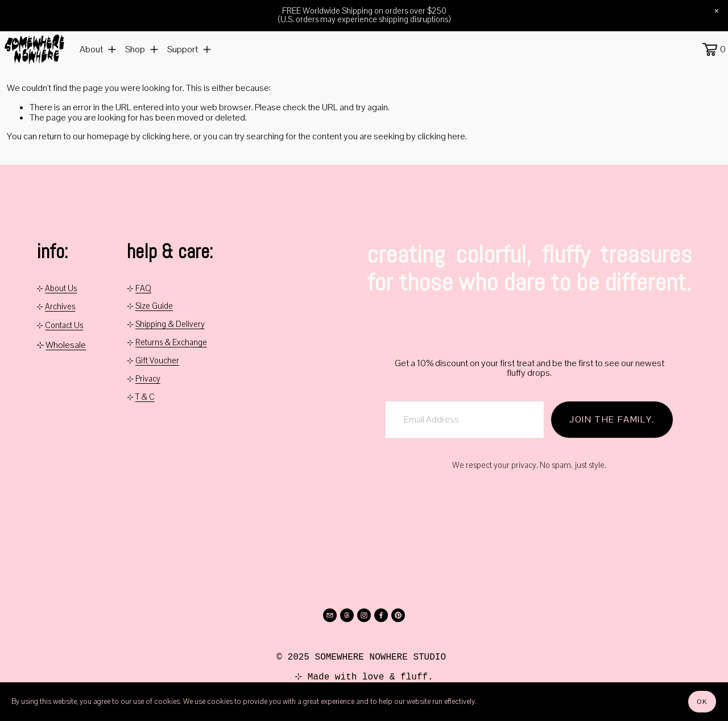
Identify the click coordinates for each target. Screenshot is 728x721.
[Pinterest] (398, 615)
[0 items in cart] (710, 53)
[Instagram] (364, 615)
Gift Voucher (157, 361)
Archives (60, 308)
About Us (61, 289)
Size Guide (154, 306)
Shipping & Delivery (170, 325)
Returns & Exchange (171, 343)
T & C (145, 397)
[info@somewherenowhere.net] (330, 615)
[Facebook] (381, 615)
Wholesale (66, 345)
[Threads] (347, 615)
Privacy (148, 379)
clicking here (166, 144)
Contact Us (64, 326)
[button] (717, 11)
